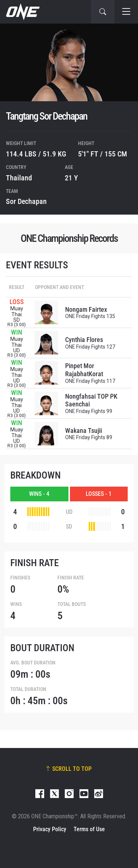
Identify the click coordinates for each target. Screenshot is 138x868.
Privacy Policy (50, 829)
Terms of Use (89, 829)
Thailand (19, 178)
